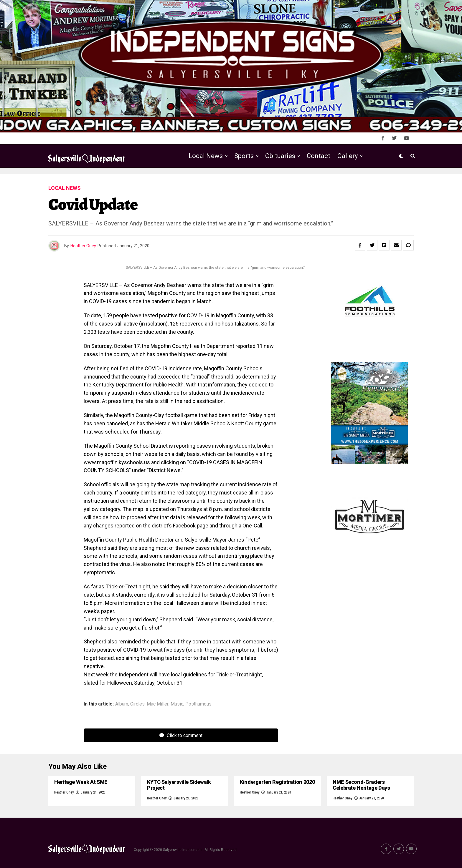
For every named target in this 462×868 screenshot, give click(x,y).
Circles (137, 704)
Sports (244, 156)
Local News (206, 156)
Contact (319, 156)
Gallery (348, 156)
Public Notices (274, 180)
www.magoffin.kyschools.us (117, 462)
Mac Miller (158, 704)
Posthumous (198, 704)
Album (122, 704)
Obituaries (280, 156)
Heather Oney (83, 246)
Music (177, 704)
